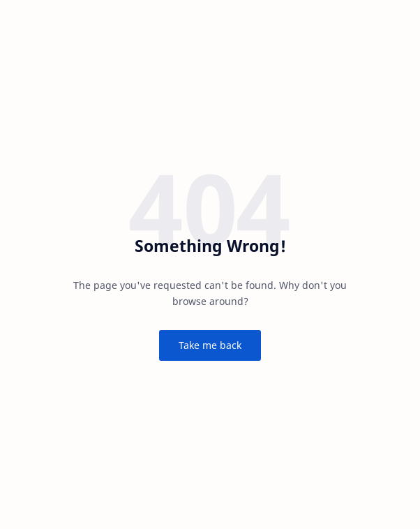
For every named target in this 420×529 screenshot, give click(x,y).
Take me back (210, 345)
